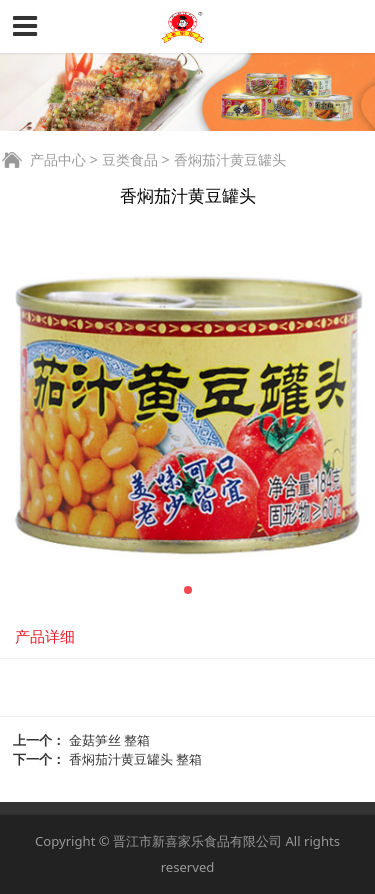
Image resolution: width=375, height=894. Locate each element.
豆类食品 (130, 159)
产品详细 (45, 636)
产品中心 (58, 159)
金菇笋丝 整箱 (109, 740)
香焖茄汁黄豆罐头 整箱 (135, 759)
